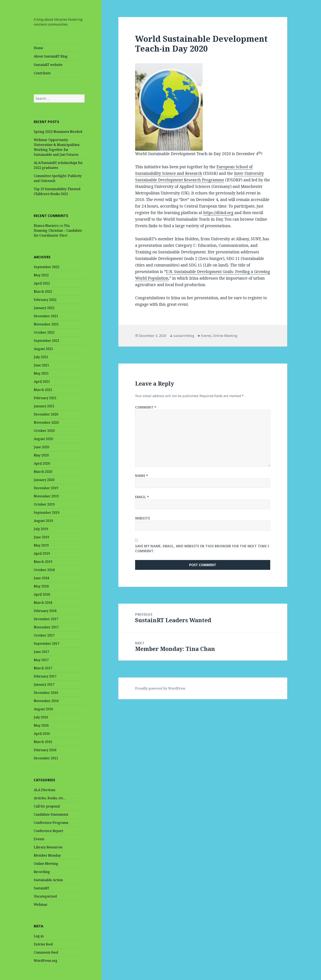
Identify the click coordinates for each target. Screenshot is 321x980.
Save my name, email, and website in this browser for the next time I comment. (202, 549)
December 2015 (46, 758)
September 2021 (47, 341)
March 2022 (43, 292)
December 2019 (46, 488)
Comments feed (46, 953)
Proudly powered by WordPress (160, 688)
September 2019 (47, 513)
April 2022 (42, 283)
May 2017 (41, 660)
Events (39, 839)
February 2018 (45, 611)
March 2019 (43, 562)
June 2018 (41, 578)
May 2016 (41, 726)
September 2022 (47, 267)
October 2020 (44, 431)
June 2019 (41, 537)
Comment (146, 407)
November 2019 (46, 496)
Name (142, 476)
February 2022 (45, 300)
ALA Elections (45, 790)
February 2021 (45, 398)
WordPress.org (46, 961)
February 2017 (45, 676)
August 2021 (43, 349)
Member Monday (47, 855)
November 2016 (46, 701)
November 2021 (46, 324)
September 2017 (47, 644)
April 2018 (42, 595)
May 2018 (41, 586)
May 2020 (41, 455)
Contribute (42, 73)
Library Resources (48, 847)
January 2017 (44, 685)
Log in (39, 936)
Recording (42, 872)
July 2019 (41, 529)
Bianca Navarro (46, 226)
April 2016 (42, 734)
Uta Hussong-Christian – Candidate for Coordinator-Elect (58, 230)
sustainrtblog (184, 336)
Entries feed (43, 944)
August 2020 (43, 439)
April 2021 (42, 382)
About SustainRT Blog (51, 56)
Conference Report (49, 831)
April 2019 (42, 554)
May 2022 (41, 275)
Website (142, 518)
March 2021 (43, 390)
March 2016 (43, 742)
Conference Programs (51, 823)
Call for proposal (47, 806)
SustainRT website (48, 65)
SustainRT (42, 888)
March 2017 (43, 668)
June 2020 (41, 447)
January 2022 (44, 308)
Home (38, 48)
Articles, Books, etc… (50, 798)
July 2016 (41, 717)
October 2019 (44, 505)
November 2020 (46, 423)
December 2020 (46, 414)
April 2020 (42, 464)
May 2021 (41, 374)
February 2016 (45, 750)
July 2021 (41, 357)
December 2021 (46, 316)
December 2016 (46, 693)
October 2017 (44, 636)
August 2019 (43, 521)
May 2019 (41, 545)
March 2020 (43, 472)
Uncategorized (45, 896)
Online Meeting (46, 864)
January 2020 (44, 480)
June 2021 (41, 365)
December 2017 (46, 619)
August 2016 (43, 709)
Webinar (41, 904)
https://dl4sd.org (218, 213)
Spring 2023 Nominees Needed (58, 132)
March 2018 (43, 603)
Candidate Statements (51, 814)
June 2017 (41, 652)
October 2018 (44, 570)
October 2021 (44, 333)
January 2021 (44, 406)
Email (142, 497)
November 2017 (46, 627)
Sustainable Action (48, 880)
